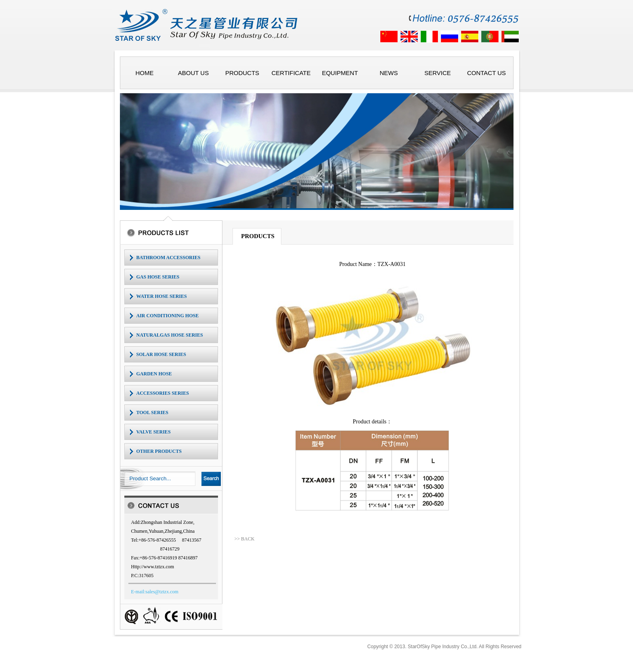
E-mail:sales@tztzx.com (155, 592)
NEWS (389, 73)
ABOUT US (193, 73)
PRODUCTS (242, 73)
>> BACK (244, 539)
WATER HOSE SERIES (162, 296)
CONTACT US (486, 73)
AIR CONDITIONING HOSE (168, 316)
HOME (145, 73)
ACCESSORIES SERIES (163, 393)
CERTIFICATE (291, 73)
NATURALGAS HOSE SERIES (170, 335)
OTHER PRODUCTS (159, 451)
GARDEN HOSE (154, 374)
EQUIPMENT (340, 73)
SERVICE (438, 73)
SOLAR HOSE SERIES (161, 354)
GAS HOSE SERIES (158, 277)
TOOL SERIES (153, 412)
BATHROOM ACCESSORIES (169, 257)
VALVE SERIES (154, 432)
